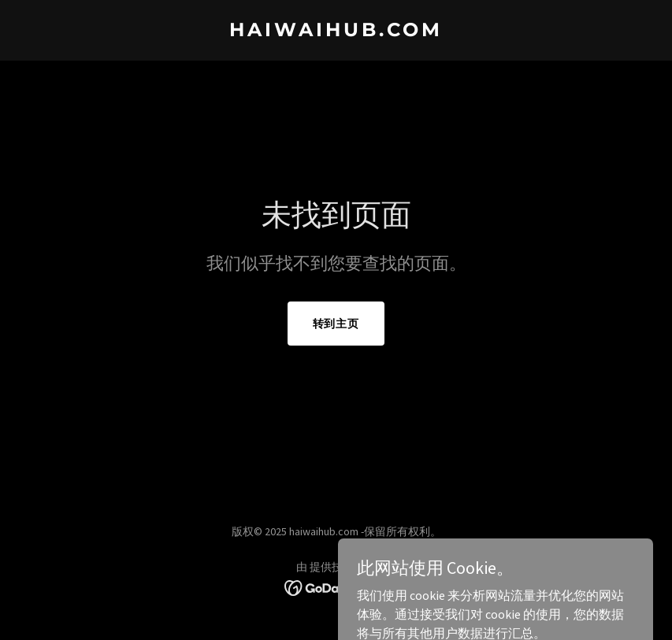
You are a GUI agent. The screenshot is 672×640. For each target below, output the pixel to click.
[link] (336, 31)
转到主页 (336, 324)
